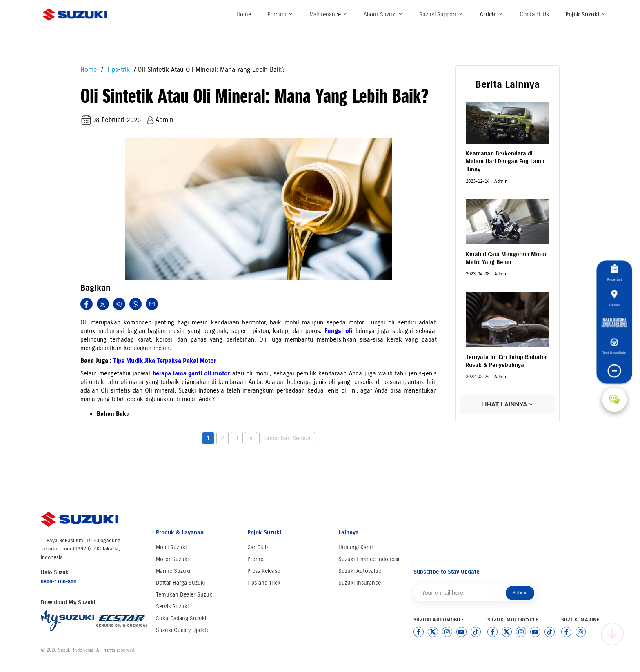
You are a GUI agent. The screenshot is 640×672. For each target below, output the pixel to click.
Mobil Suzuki (171, 547)
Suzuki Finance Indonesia (370, 559)
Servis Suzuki (172, 607)
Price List (614, 273)
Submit (520, 593)
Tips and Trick (264, 583)
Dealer (614, 298)
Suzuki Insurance (360, 583)
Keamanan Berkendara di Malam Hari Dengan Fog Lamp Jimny (505, 162)
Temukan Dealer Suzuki (185, 595)
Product (280, 14)
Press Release (264, 571)
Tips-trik (117, 70)
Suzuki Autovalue (360, 571)
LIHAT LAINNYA (507, 404)
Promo (256, 559)
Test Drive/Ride (614, 346)
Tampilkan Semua (287, 438)
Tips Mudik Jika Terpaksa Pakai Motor (164, 361)
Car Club (258, 547)
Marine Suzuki (173, 571)
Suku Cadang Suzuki (181, 618)
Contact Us (534, 14)
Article (491, 14)
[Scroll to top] (612, 634)
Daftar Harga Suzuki (180, 583)
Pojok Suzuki (586, 14)
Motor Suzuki (172, 559)
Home (244, 14)
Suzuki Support (441, 14)
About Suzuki (383, 14)
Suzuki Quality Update (183, 630)
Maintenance (328, 14)
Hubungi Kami (356, 547)
